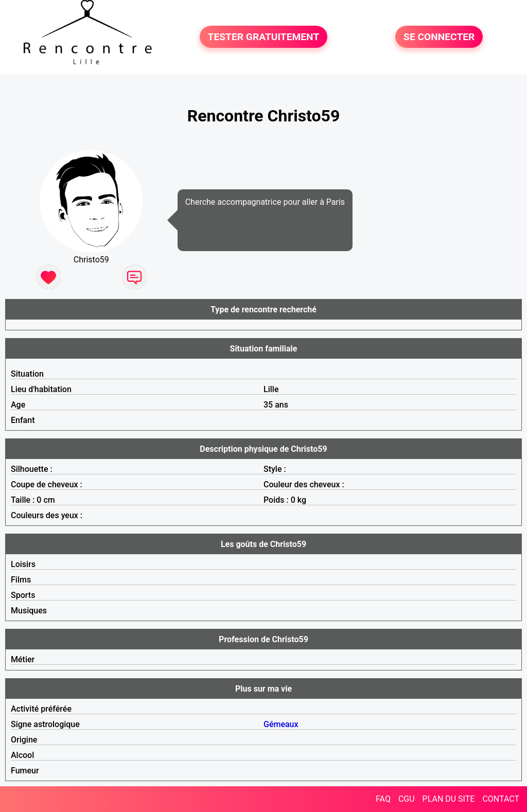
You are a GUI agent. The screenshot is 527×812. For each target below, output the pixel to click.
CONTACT (501, 799)
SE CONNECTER (439, 37)
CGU (407, 799)
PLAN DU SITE (449, 799)
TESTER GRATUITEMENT (264, 37)
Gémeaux (281, 724)
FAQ (383, 799)
